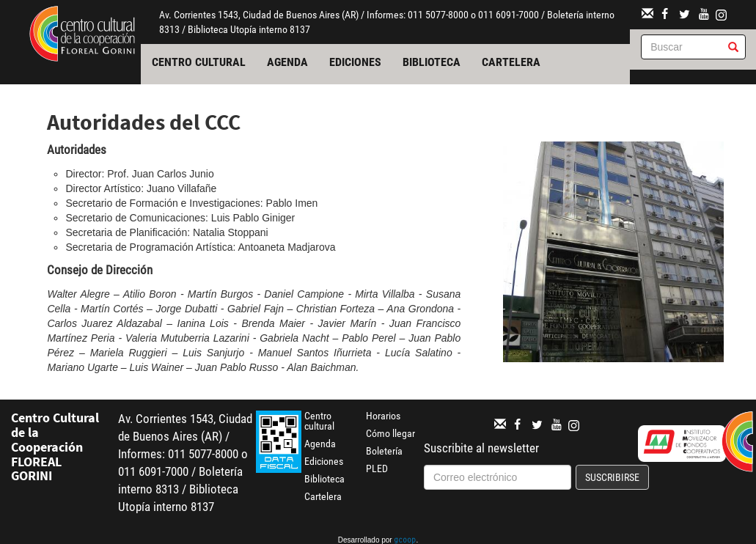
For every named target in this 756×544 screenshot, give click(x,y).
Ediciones (355, 62)
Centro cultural (199, 62)
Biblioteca (432, 62)
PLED (377, 468)
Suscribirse (612, 477)
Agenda (287, 62)
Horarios (383, 416)
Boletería (384, 451)
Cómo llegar (390, 433)
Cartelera (511, 62)
